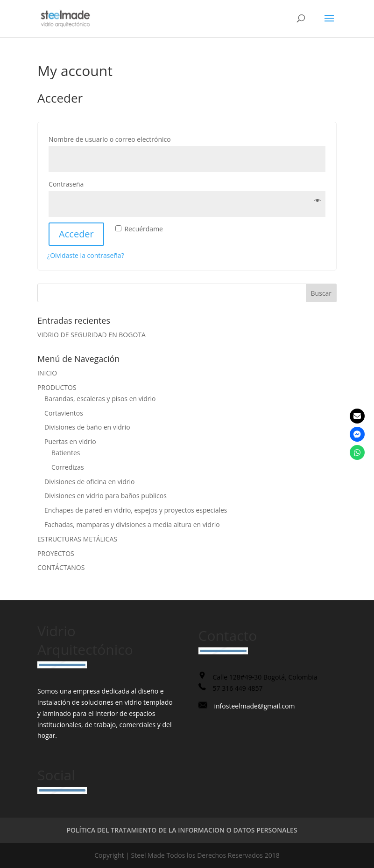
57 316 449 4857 (238, 688)
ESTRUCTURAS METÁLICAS (77, 539)
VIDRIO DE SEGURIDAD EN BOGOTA (92, 335)
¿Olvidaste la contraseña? (86, 255)
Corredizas (68, 467)
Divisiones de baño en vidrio (87, 427)
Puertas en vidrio (70, 441)
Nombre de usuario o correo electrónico (129, 138)
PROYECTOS (56, 553)
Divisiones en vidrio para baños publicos (106, 496)
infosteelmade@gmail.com (255, 706)
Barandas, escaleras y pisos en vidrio (100, 399)
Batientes (66, 453)
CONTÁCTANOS (61, 567)
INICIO (47, 373)
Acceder (76, 234)
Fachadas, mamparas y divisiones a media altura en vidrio (132, 524)
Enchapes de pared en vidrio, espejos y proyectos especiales (136, 510)
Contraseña (86, 183)
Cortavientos (64, 413)
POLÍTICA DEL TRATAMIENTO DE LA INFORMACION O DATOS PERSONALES (182, 830)
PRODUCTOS (57, 387)
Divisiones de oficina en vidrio (89, 482)
